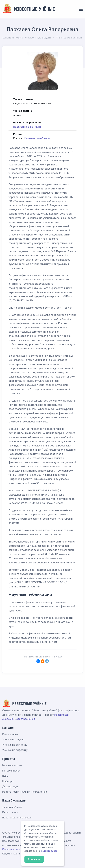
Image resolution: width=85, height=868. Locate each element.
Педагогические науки (27, 127)
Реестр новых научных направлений (25, 792)
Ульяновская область (37, 138)
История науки (11, 771)
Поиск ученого (11, 734)
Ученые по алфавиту (15, 750)
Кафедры (8, 781)
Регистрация (10, 812)
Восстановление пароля (17, 818)
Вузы (5, 776)
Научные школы (12, 765)
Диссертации (10, 786)
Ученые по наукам (13, 739)
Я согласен (34, 859)
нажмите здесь (49, 851)
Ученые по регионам (15, 745)
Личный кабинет (12, 807)
